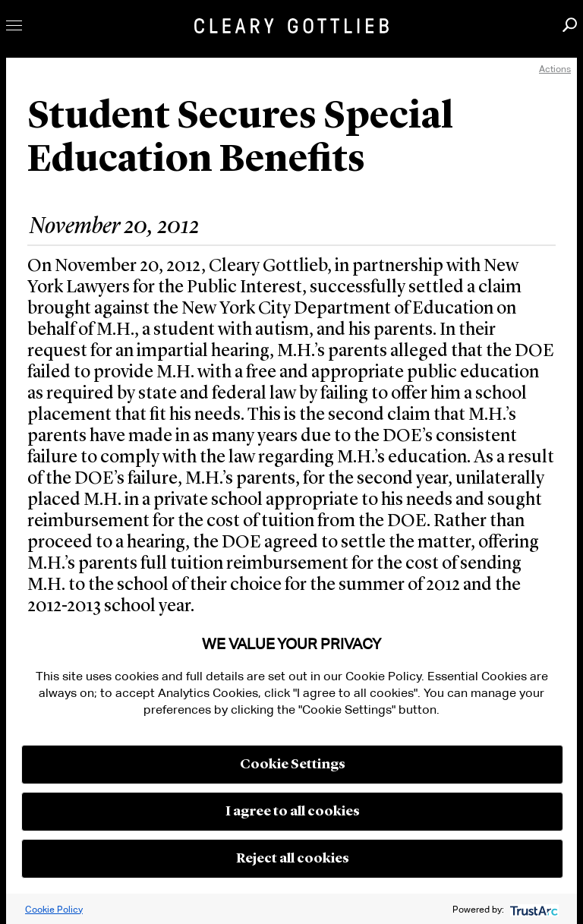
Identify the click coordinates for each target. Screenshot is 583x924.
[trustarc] (533, 909)
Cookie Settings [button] (293, 765)
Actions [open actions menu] (555, 69)
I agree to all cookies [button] (293, 812)
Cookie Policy (54, 909)
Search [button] (570, 25)
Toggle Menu (14, 25)
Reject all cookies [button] (293, 859)
